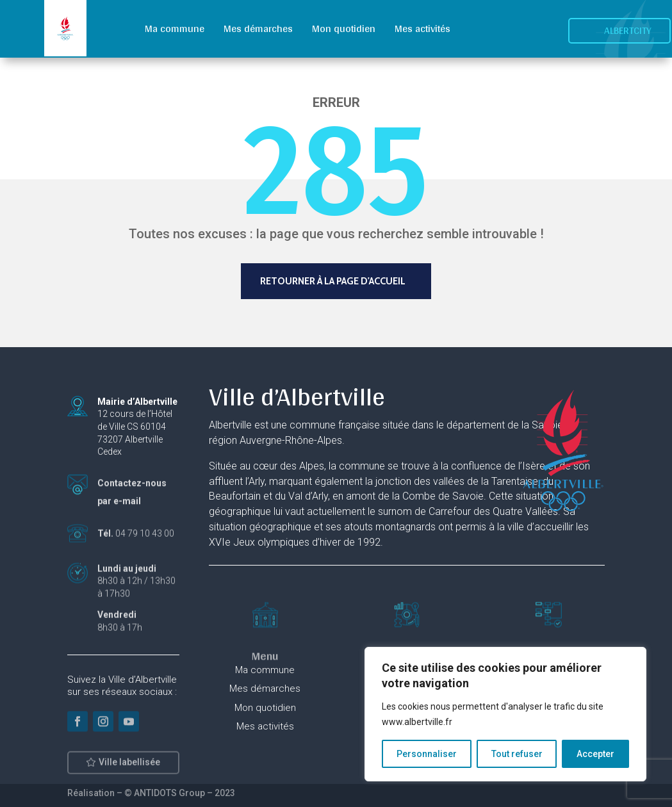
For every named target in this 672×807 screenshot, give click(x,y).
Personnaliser (427, 754)
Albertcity (628, 30)
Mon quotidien (344, 29)
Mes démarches (258, 29)
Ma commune (175, 29)
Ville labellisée (129, 767)
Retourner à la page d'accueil (333, 281)
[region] (505, 714)
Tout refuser (517, 754)
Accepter (595, 754)
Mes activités (422, 29)
